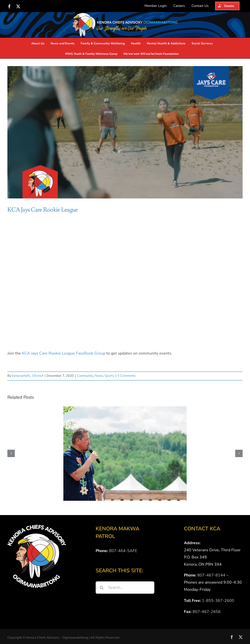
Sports (109, 376)
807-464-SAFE (123, 551)
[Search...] (125, 588)
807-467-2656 (207, 612)
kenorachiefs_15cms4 (28, 376)
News (99, 376)
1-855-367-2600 (218, 601)
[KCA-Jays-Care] (125, 132)
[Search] (102, 588)
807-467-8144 (211, 575)
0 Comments (126, 376)
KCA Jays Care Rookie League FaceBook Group (64, 353)
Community (85, 376)
